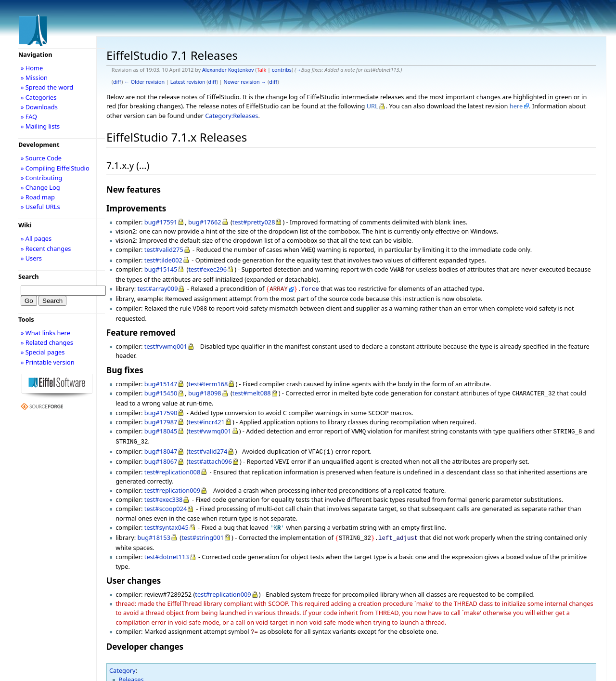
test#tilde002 (163, 259)
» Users (31, 258)
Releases (131, 668)
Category (122, 659)
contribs (282, 70)
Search (29, 276)
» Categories (39, 97)
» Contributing (41, 178)
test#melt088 (252, 389)
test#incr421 (206, 417)
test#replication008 (172, 463)
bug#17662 (205, 222)
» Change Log (40, 187)
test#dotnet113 (167, 546)
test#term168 (208, 380)
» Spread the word (47, 87)
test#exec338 (164, 491)
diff (117, 82)
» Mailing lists (40, 126)
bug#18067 (161, 454)
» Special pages (43, 352)
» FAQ (29, 117)
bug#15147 (161, 380)
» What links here (45, 333)
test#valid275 (164, 249)
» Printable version (48, 362)
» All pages (36, 238)
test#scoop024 (166, 500)
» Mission (34, 78)
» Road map (38, 197)
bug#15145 (161, 268)
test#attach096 (210, 454)
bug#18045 (161, 426)
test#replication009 (172, 482)
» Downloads (39, 107)
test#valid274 (208, 445)
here (516, 106)
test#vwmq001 (166, 342)
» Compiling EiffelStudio (55, 168)
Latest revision (188, 82)
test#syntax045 (167, 519)
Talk (262, 70)
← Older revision (144, 82)
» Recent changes (46, 249)
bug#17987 (161, 417)
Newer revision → (245, 82)
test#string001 (203, 528)
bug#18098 (205, 389)
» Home (32, 68)
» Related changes (47, 342)
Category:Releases (231, 116)
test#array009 (157, 287)
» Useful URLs (40, 207)
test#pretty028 (254, 222)
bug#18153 (154, 528)
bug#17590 (161, 408)
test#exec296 (207, 268)
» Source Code (41, 158)
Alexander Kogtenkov (228, 70)
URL (372, 106)
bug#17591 (161, 222)
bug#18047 (161, 445)
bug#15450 (161, 389)
